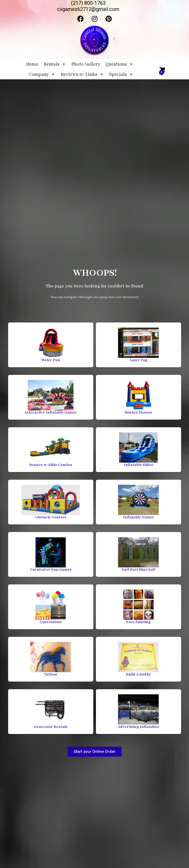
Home (32, 64)
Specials (121, 74)
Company (42, 74)
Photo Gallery (86, 64)
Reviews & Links (82, 74)
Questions (119, 64)
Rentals (55, 64)
